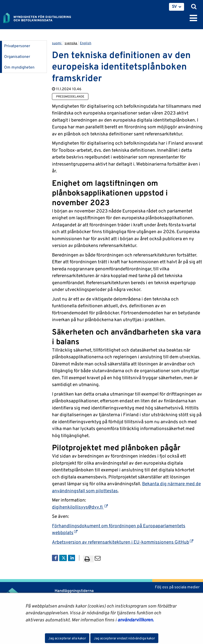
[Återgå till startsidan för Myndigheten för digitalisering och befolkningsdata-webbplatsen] (40, 17)
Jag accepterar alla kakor (67, 638)
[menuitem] (177, 7)
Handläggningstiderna (74, 591)
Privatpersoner (17, 46)
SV (174, 6)
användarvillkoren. (136, 620)
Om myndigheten (19, 67)
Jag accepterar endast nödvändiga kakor (124, 638)
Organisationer (17, 57)
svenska (71, 43)
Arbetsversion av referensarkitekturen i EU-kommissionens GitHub (123, 542)
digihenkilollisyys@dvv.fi (80, 507)
